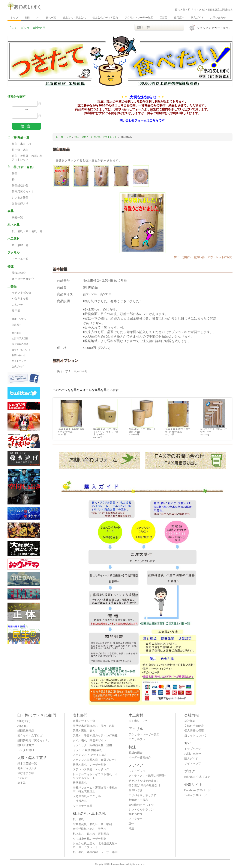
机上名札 (78, 819)
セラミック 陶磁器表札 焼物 (92, 745)
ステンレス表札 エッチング (91, 770)
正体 (131, 824)
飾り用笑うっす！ (23, 192)
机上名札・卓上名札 (74, 18)
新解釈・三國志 (138, 800)
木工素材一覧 (20, 245)
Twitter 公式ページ (196, 795)
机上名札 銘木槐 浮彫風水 (91, 834)
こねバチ (17, 305)
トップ (14, 18)
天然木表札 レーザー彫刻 (90, 765)
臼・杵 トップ (64, 137)
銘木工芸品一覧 (27, 763)
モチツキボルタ (22, 293)
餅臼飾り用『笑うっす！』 (34, 741)
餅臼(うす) (24, 721)
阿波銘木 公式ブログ (197, 777)
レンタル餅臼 (20, 198)
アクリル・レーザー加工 (139, 18)
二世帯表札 (80, 801)
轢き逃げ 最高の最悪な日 (144, 785)
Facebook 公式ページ (198, 790)
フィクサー (136, 819)
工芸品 (163, 18)
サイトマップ (19, 361)
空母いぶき (136, 790)
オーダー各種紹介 (23, 279)
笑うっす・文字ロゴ (30, 736)
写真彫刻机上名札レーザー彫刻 (92, 824)
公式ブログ (18, 367)
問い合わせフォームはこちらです (142, 120)
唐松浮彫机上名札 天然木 (90, 829)
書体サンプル (19, 319)
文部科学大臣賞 (20, 338)
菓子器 (16, 311)
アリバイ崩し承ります (142, 795)
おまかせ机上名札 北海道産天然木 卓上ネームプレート (96, 845)
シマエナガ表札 (83, 806)
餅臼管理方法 (20, 204)
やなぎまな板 (20, 299)
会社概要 (16, 333)
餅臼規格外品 (20, 186)
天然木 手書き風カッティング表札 (95, 736)
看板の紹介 (19, 273)
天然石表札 (80, 783)
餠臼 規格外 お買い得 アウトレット (28, 158)
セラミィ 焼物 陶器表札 (88, 750)
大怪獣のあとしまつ (141, 805)
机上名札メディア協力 (105, 18)
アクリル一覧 (20, 259)
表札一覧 (51, 18)
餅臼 (27, 18)
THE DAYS (135, 814)
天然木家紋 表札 (84, 731)
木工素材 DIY (138, 721)
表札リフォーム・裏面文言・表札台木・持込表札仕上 (95, 790)
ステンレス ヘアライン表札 (90, 755)
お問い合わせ (218, 18)
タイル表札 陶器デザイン (90, 741)
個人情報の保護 (20, 344)
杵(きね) (22, 726)
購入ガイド (197, 18)
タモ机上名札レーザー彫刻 (90, 839)
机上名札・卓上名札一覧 (27, 231)
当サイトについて (21, 350)
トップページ (193, 749)
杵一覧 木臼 (20, 150)
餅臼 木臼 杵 (22, 144)
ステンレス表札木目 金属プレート (95, 760)
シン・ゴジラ (137, 771)
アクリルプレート (140, 739)
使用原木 (179, 18)
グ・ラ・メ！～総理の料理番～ (148, 776)
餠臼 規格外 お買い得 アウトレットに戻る (203, 257)
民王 (131, 829)
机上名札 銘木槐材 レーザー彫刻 (95, 852)
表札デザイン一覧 (84, 721)
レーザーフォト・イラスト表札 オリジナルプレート (95, 776)
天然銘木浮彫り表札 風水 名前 (94, 726)
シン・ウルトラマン (141, 810)
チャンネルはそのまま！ (144, 781)
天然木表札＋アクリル (87, 796)
